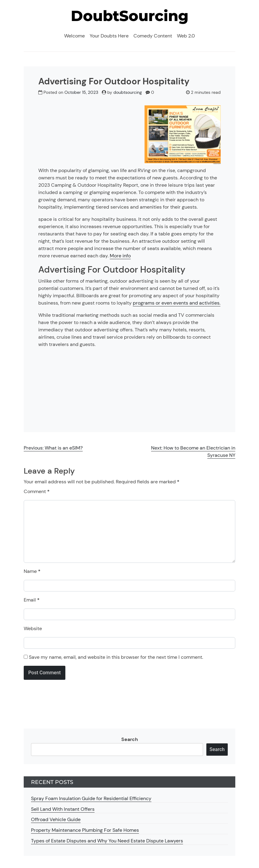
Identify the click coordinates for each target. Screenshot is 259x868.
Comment (37, 491)
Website (33, 628)
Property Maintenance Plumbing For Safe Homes (85, 830)
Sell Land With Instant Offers (63, 809)
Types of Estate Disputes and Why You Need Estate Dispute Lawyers (107, 841)
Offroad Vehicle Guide (56, 819)
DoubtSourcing (130, 16)
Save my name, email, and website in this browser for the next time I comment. (116, 657)
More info (120, 256)
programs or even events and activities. (177, 303)
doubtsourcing (128, 92)
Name (32, 571)
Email (32, 600)
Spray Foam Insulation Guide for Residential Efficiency (91, 798)
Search (130, 739)
